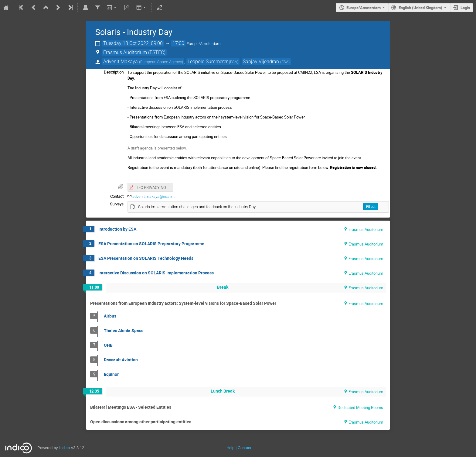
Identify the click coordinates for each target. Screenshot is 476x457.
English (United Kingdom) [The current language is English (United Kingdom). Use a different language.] (420, 8)
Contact (245, 448)
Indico (65, 448)
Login (465, 8)
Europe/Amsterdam (364, 8)
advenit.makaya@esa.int (153, 196)
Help (230, 448)
